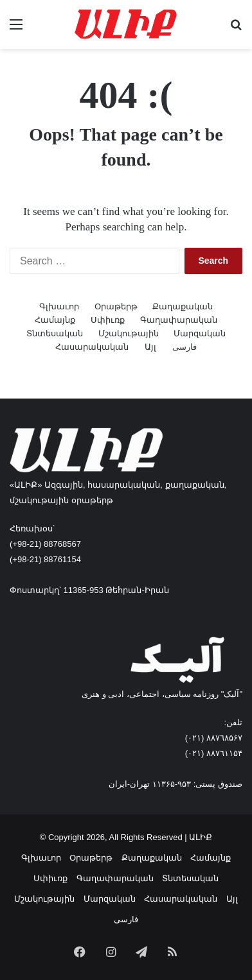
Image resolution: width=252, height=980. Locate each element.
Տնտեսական (55, 333)
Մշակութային (129, 333)
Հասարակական (92, 347)
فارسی (184, 347)
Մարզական (200, 333)
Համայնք (55, 320)
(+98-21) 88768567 (45, 544)
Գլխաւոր (59, 306)
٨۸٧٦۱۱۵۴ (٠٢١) (214, 753)
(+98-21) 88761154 (45, 559)
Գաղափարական (179, 320)
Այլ (150, 347)
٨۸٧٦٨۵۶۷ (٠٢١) (214, 738)
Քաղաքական (183, 306)
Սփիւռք (108, 320)
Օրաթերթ (116, 306)
